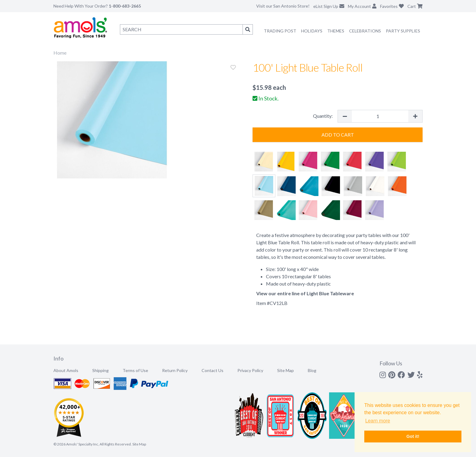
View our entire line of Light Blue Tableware (305, 293)
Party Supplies (403, 31)
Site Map (286, 370)
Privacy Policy (250, 370)
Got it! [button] (413, 436)
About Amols (66, 370)
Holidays (312, 31)
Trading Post (280, 31)
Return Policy (175, 370)
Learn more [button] (378, 421)
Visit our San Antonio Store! (283, 6)
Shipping (100, 370)
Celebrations (365, 31)
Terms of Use (135, 370)
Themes (336, 31)
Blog (312, 370)
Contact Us (212, 370)
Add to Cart (338, 135)
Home (60, 53)
